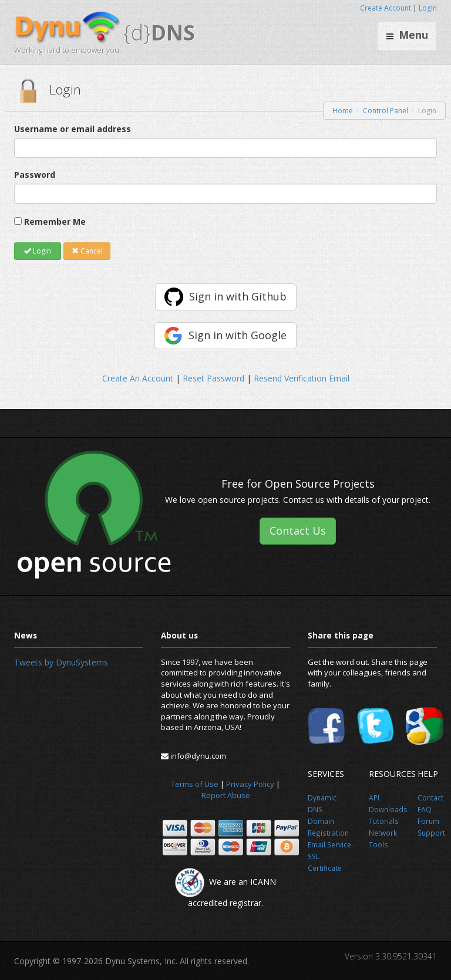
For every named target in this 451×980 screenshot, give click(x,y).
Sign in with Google (238, 335)
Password (35, 175)
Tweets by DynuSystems (61, 662)
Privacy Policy (250, 784)
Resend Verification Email (302, 378)
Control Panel (386, 111)
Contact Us (298, 530)
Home (343, 111)
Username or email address (73, 129)
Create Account (386, 8)
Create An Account (138, 378)
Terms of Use (195, 784)
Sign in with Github (238, 296)
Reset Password (213, 378)
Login (428, 8)
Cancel (87, 251)
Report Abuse (226, 795)
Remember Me (55, 222)
